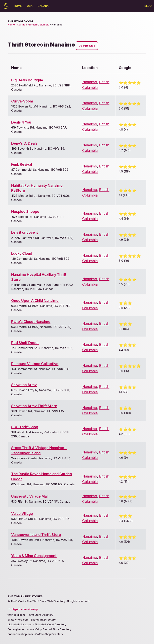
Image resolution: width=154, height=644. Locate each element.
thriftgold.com (20, 21)
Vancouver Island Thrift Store (36, 535)
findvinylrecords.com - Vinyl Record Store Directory (39, 629)
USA (30, 6)
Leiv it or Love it (25, 232)
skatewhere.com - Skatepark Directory (32, 620)
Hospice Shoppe (25, 211)
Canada (43, 6)
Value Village (22, 514)
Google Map (87, 46)
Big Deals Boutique (27, 80)
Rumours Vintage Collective (35, 364)
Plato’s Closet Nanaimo (31, 322)
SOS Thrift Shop (25, 427)
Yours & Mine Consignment (34, 556)
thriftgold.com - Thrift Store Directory (30, 615)
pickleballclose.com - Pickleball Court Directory (37, 624)
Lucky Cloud (22, 253)
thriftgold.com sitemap (23, 609)
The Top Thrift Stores (25, 596)
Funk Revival (22, 164)
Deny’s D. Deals (24, 143)
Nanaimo (90, 82)
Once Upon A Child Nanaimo (35, 301)
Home (18, 6)
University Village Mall (30, 496)
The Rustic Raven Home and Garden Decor (42, 476)
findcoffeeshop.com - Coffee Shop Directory (35, 634)
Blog (148, 6)
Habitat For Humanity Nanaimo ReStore (37, 188)
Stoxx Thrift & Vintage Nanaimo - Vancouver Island (39, 450)
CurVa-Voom (22, 101)
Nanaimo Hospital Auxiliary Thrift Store (39, 277)
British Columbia (39, 24)
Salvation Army (24, 385)
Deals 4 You (21, 122)
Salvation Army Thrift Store (34, 406)
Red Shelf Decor (25, 343)
